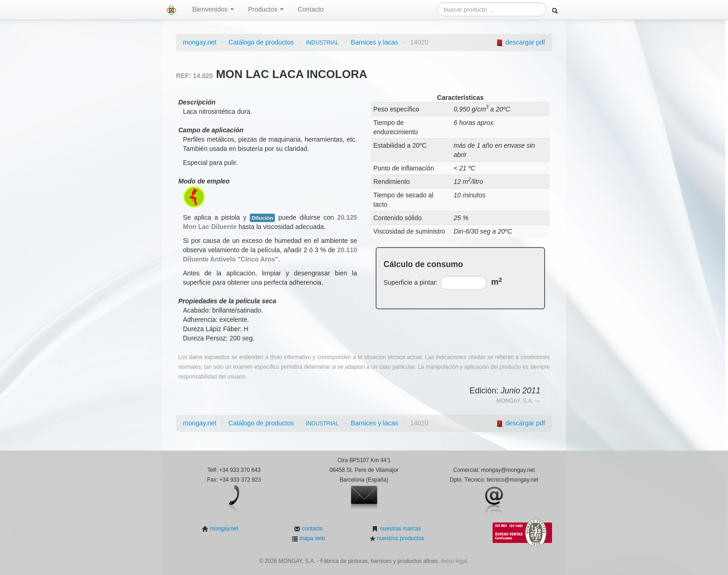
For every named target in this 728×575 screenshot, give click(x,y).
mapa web (312, 538)
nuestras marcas (400, 529)
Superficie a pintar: (411, 282)
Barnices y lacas (375, 42)
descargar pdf (525, 42)
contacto (312, 529)
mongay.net (200, 42)
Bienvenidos (213, 9)
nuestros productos (400, 538)
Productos (266, 9)
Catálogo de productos (261, 42)
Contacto (311, 9)
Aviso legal (454, 561)
